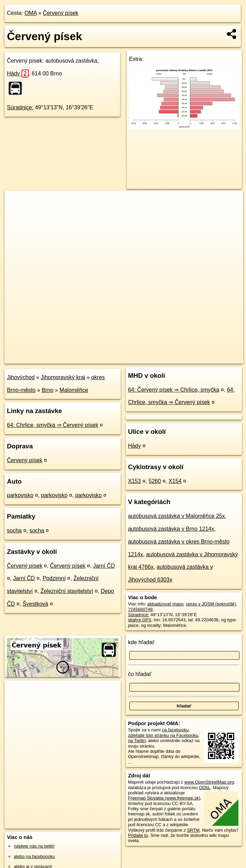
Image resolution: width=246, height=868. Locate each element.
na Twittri (137, 741)
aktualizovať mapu (165, 604)
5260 (155, 481)
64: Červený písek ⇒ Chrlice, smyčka (174, 390)
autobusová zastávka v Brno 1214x (171, 529)
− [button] (16, 213)
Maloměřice (74, 390)
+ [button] (16, 202)
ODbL (205, 788)
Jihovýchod (21, 377)
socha (14, 531)
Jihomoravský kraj (63, 377)
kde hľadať (141, 642)
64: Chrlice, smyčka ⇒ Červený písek (53, 425)
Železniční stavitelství (67, 591)
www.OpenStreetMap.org (209, 782)
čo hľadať (140, 674)
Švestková (35, 604)
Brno (48, 390)
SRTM (193, 830)
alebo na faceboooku (34, 856)
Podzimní (54, 578)
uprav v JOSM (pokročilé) (211, 604)
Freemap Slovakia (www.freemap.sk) (164, 798)
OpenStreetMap (124, 358)
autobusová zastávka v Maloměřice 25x (176, 516)
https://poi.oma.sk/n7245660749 (212, 358)
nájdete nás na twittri (34, 846)
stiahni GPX (140, 620)
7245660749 (140, 609)
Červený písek (61, 13)
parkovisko (20, 495)
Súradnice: (20, 107)
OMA (31, 13)
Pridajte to (138, 835)
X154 (175, 481)
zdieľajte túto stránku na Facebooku (163, 735)
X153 (134, 481)
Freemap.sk (160, 358)
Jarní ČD (104, 566)
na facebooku (175, 730)
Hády (18, 74)
